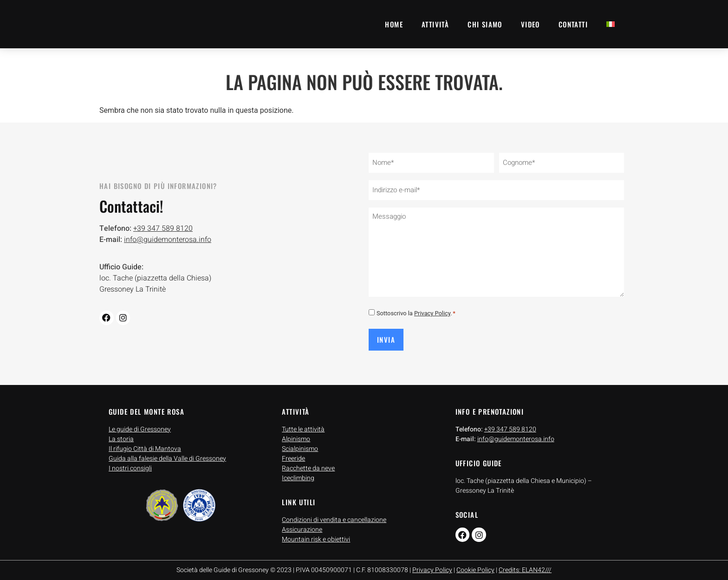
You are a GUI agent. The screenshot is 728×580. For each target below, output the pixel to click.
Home (394, 24)
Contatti (573, 24)
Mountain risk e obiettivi (316, 533)
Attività (435, 24)
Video (530, 24)
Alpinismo (296, 433)
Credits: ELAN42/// (525, 564)
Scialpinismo (300, 442)
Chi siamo (485, 24)
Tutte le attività (303, 423)
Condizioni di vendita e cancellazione (334, 514)
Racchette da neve (308, 462)
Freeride (293, 452)
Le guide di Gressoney (140, 423)
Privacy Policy (432, 309)
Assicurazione (302, 524)
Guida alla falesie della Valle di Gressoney (167, 452)
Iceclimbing (298, 472)
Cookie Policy (475, 564)
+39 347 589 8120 (163, 226)
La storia (121, 433)
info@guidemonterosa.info (168, 237)
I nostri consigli (130, 462)
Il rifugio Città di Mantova (145, 442)
